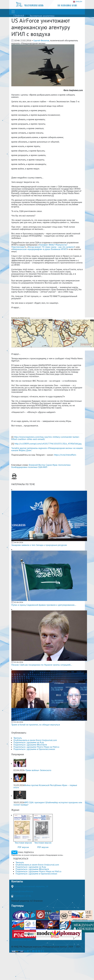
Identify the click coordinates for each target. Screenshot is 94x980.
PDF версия (23, 847)
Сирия (49, 465)
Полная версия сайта (22, 940)
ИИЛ (45, 467)
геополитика (64, 465)
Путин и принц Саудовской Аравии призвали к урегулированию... (44, 605)
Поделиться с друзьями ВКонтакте (30, 745)
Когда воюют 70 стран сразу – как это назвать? (51, 247)
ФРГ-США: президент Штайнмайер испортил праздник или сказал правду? (48, 803)
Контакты (17, 881)
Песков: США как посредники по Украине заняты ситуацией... (42, 665)
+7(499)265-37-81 (22, 896)
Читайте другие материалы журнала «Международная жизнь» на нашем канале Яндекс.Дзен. (47, 449)
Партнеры (17, 906)
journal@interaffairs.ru (22, 891)
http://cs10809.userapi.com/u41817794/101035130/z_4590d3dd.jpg (48, 444)
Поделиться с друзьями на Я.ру (29, 742)
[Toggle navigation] (13, 12)
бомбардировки (19, 467)
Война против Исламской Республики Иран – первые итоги (45, 786)
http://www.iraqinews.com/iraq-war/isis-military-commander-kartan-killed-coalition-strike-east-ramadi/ (46, 438)
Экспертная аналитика (42, 16)
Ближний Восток (37, 465)
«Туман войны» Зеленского (38, 770)
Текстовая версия (23, 843)
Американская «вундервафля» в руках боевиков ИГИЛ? (40, 249)
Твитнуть (18, 738)
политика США (35, 467)
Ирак (55, 465)
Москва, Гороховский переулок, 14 (31, 886)
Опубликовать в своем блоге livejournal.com (35, 740)
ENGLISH (78, 2)
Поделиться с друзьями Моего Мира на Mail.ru (36, 747)
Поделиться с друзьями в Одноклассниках (34, 749)
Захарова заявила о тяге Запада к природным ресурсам (39, 545)
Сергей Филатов (41, 40)
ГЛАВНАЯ (19, 16)
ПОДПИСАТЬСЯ (21, 859)
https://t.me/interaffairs (65, 455)
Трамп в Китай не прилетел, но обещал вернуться (36, 725)
